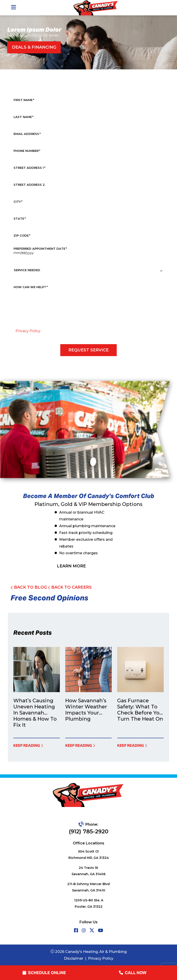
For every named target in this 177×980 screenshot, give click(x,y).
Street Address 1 (29, 168)
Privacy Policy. (28, 331)
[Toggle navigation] (13, 7)
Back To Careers (70, 587)
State (20, 219)
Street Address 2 (29, 185)
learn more (71, 566)
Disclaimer (74, 958)
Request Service (88, 350)
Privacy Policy (101, 958)
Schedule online (44, 973)
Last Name (23, 117)
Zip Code (22, 236)
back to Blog (29, 587)
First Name (24, 100)
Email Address (27, 134)
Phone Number (27, 151)
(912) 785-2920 (89, 831)
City (18, 202)
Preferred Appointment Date (40, 249)
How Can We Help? (31, 287)
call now (133, 973)
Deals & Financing (34, 47)
